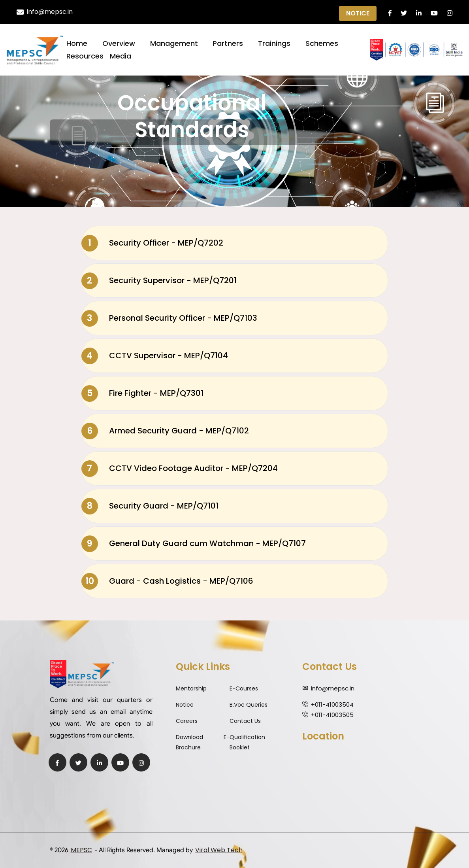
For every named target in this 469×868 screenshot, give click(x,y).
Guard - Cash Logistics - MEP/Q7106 (167, 581)
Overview (119, 43)
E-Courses (244, 688)
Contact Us (245, 721)
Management (174, 43)
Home (77, 43)
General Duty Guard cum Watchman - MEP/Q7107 (194, 544)
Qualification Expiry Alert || (235, 12)
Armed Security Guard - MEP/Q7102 (165, 431)
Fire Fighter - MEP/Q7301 (142, 393)
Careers (187, 721)
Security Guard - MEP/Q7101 (150, 506)
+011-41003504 (332, 704)
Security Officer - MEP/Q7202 (152, 243)
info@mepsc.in (45, 12)
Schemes (322, 43)
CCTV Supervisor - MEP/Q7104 (155, 356)
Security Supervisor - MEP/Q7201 (159, 281)
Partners (228, 43)
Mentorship (191, 688)
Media (121, 56)
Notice (358, 13)
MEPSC (81, 850)
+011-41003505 (332, 715)
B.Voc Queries (249, 705)
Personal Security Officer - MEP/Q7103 (169, 318)
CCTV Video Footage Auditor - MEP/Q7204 (180, 469)
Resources (85, 56)
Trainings (274, 43)
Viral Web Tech (219, 850)
